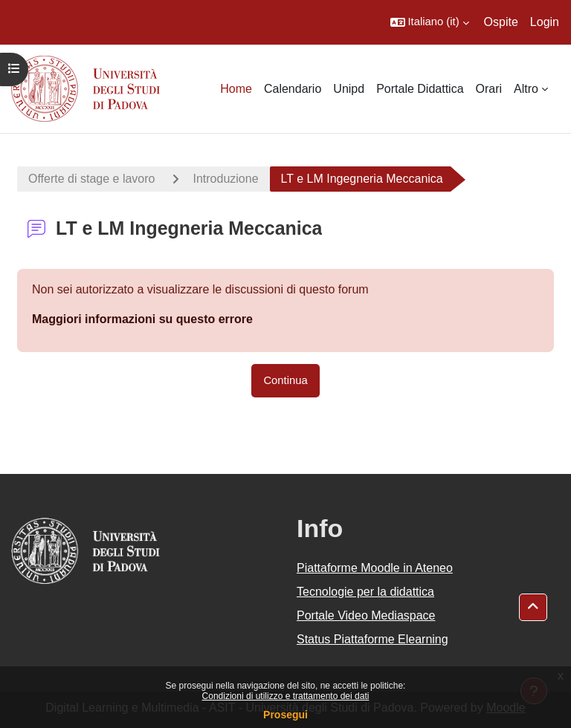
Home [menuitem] (236, 89)
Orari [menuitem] (489, 89)
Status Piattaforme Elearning (372, 639)
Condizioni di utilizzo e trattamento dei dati (286, 696)
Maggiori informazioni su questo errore (142, 319)
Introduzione (225, 179)
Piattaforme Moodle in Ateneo (375, 568)
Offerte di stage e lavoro (91, 179)
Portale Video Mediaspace (366, 615)
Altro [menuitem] (526, 89)
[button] (430, 22)
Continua (285, 380)
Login (545, 22)
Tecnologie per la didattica (365, 592)
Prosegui (285, 715)
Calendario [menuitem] (293, 89)
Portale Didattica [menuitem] (420, 89)
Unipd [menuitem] (349, 89)
